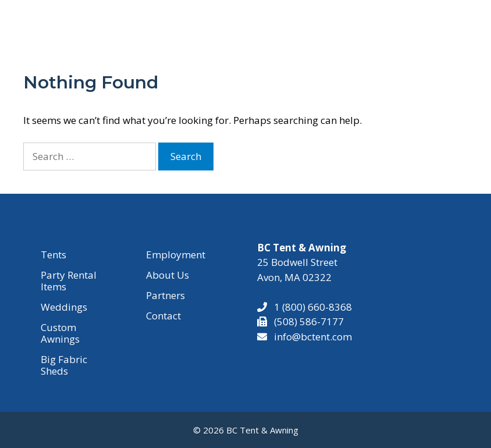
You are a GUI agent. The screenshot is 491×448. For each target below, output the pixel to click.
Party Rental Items (69, 281)
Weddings (64, 307)
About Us (168, 275)
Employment (176, 255)
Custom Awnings (60, 333)
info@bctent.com (313, 337)
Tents (54, 255)
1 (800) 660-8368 (309, 307)
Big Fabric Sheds (64, 365)
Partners (166, 295)
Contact (163, 316)
